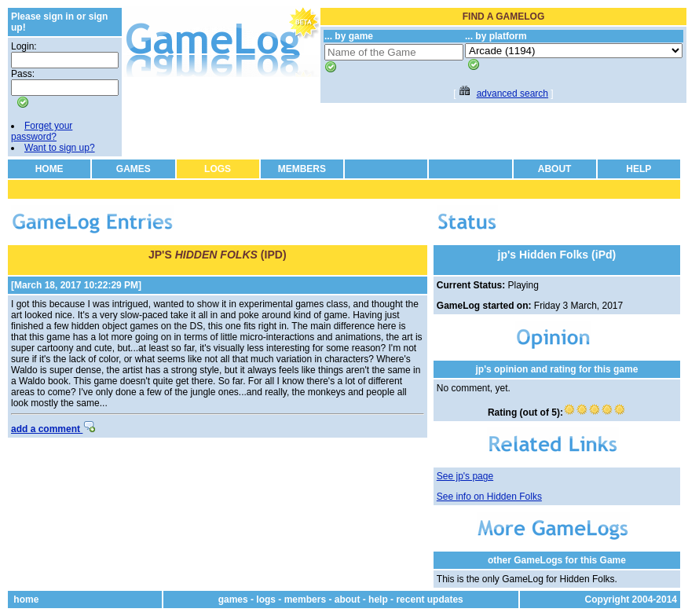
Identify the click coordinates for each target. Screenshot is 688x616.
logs (266, 599)
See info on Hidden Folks (489, 497)
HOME (49, 169)
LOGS (218, 169)
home (26, 599)
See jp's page (465, 476)
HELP (639, 169)
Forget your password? (42, 131)
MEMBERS (302, 169)
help (378, 599)
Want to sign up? (60, 148)
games (233, 599)
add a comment (53, 429)
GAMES (134, 169)
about (348, 599)
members (305, 599)
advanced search (512, 93)
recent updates (429, 599)
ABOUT (555, 169)
